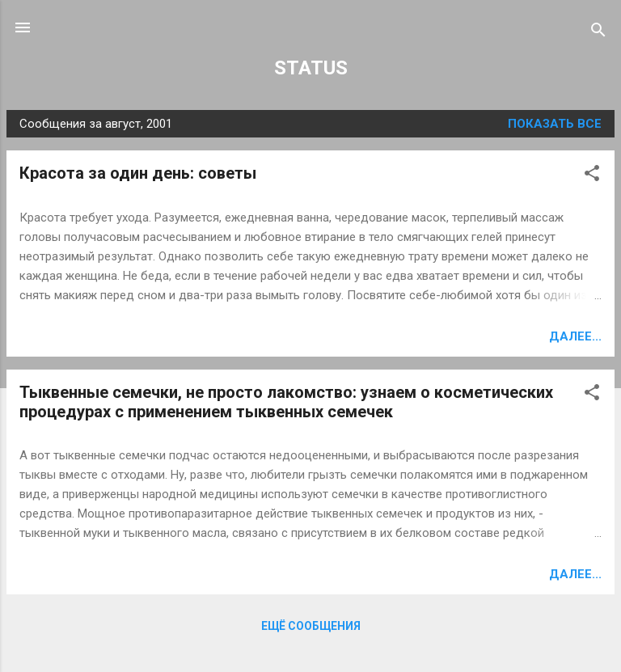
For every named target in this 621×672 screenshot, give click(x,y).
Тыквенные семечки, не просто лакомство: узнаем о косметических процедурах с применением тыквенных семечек (286, 402)
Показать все (555, 124)
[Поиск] (598, 33)
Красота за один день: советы (138, 173)
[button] (592, 176)
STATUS (311, 68)
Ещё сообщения (311, 626)
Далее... (575, 336)
